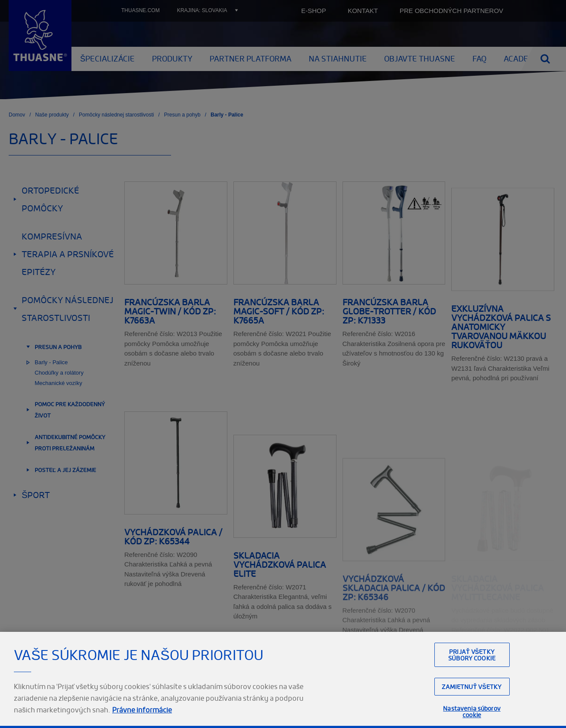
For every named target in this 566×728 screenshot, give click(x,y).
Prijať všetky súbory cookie (472, 674)
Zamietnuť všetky (472, 706)
